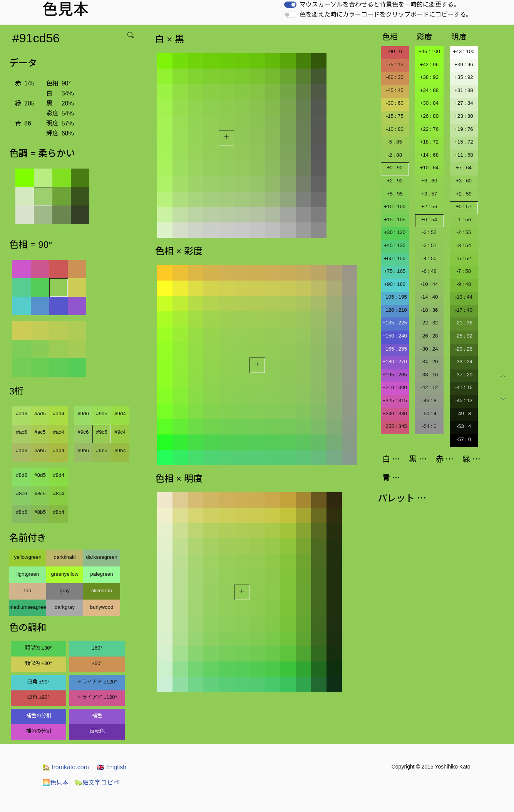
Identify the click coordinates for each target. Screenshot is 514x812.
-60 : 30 (395, 77)
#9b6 (83, 450)
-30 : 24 (429, 349)
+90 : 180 (395, 284)
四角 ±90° (38, 682)
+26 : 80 (429, 116)
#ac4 (59, 432)
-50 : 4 (429, 414)
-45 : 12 (464, 400)
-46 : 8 (429, 400)
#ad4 (59, 414)
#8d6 (22, 475)
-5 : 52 (464, 258)
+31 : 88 (464, 90)
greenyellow (64, 574)
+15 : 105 (395, 220)
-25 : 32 (464, 336)
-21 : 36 (464, 323)
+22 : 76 (429, 129)
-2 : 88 (395, 155)
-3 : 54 (464, 245)
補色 (97, 716)
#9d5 (102, 414)
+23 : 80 (464, 116)
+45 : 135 (395, 245)
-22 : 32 (429, 323)
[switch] (290, 5)
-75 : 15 (395, 64)
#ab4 (59, 450)
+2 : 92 (395, 181)
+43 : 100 (464, 51)
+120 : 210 (395, 310)
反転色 (97, 731)
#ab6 (22, 450)
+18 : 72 (429, 142)
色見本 (55, 783)
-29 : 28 (464, 349)
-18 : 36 (429, 310)
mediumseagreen (28, 607)
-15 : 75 (395, 116)
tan (28, 591)
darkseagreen (102, 557)
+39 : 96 (464, 64)
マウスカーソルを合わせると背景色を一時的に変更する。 (380, 4)
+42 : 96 (429, 64)
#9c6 (83, 432)
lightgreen (28, 574)
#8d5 (40, 475)
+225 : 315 (395, 400)
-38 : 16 (429, 375)
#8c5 (40, 494)
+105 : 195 (395, 297)
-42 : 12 (429, 387)
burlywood (102, 607)
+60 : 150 (395, 258)
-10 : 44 (429, 284)
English (111, 767)
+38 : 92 (429, 77)
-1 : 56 (464, 220)
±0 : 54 (429, 220)
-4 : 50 (429, 258)
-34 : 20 (429, 362)
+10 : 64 (429, 168)
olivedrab (102, 591)
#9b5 (102, 450)
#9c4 (120, 432)
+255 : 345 (395, 426)
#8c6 (22, 494)
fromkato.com (66, 767)
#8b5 (40, 512)
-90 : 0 (395, 51)
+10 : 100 (395, 206)
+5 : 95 (395, 194)
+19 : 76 (464, 129)
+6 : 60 (429, 181)
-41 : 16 (464, 387)
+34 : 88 (429, 90)
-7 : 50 (464, 271)
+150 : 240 (395, 336)
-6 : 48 (429, 271)
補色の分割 (39, 716)
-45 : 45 (395, 90)
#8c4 (59, 494)
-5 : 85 (395, 142)
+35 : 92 (464, 77)
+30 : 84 (429, 103)
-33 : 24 (464, 362)
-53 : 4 (464, 426)
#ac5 (40, 432)
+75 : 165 (395, 271)
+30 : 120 (395, 232)
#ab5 (40, 450)
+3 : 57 (429, 194)
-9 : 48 (464, 284)
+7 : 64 (464, 168)
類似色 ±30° (39, 648)
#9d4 (120, 414)
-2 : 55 (464, 232)
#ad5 (40, 414)
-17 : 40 (464, 310)
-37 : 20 (464, 375)
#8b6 (22, 512)
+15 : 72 (464, 142)
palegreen (101, 574)
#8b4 (59, 512)
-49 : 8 (464, 414)
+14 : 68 (429, 155)
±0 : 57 (464, 206)
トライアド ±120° (97, 682)
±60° (97, 648)
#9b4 (120, 450)
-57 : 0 (464, 439)
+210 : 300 (395, 387)
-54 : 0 (429, 426)
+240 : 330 (395, 414)
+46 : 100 (429, 51)
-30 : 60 (395, 103)
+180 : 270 (395, 362)
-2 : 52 (429, 232)
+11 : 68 (464, 155)
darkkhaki (64, 557)
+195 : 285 (395, 375)
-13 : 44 (464, 297)
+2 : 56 (429, 206)
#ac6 (22, 432)
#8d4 (59, 475)
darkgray (65, 607)
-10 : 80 (395, 129)
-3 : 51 (429, 245)
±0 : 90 (395, 168)
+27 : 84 (464, 103)
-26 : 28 (429, 336)
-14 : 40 (429, 297)
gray (65, 591)
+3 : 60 (464, 181)
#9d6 (83, 414)
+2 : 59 (464, 194)
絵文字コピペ (97, 783)
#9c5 (102, 432)
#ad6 (22, 414)
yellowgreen (28, 557)
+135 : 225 (395, 323)
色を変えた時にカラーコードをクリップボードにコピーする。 (386, 14)
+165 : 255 (395, 349)
